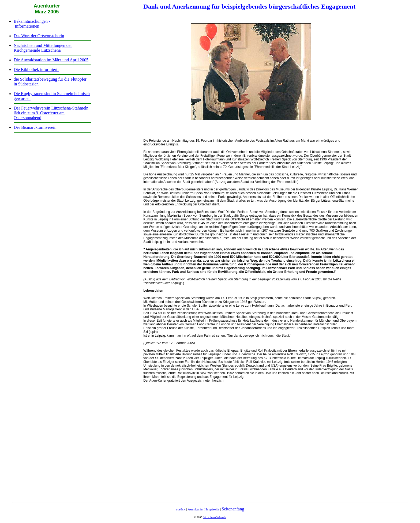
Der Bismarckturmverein (35, 127)
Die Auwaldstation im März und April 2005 (51, 60)
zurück (181, 509)
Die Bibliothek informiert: (36, 69)
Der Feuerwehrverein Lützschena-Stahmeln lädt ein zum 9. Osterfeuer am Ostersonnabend (51, 113)
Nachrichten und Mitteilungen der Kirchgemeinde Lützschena (43, 48)
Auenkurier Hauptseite (204, 509)
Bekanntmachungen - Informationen (32, 24)
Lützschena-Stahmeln (214, 517)
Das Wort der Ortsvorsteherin (39, 36)
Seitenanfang (233, 509)
